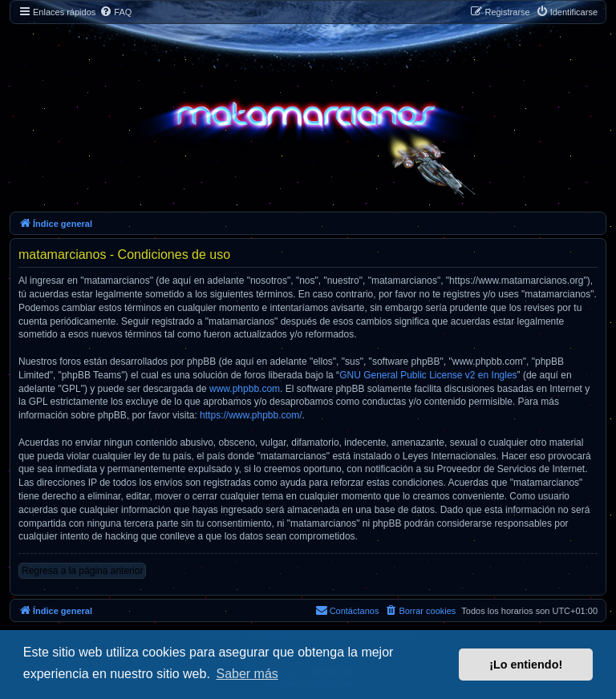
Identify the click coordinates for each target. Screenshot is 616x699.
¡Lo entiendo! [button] (526, 665)
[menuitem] (115, 12)
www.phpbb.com (245, 389)
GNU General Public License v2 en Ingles (428, 375)
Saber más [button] (247, 674)
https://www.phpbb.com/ (251, 415)
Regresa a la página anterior (82, 571)
